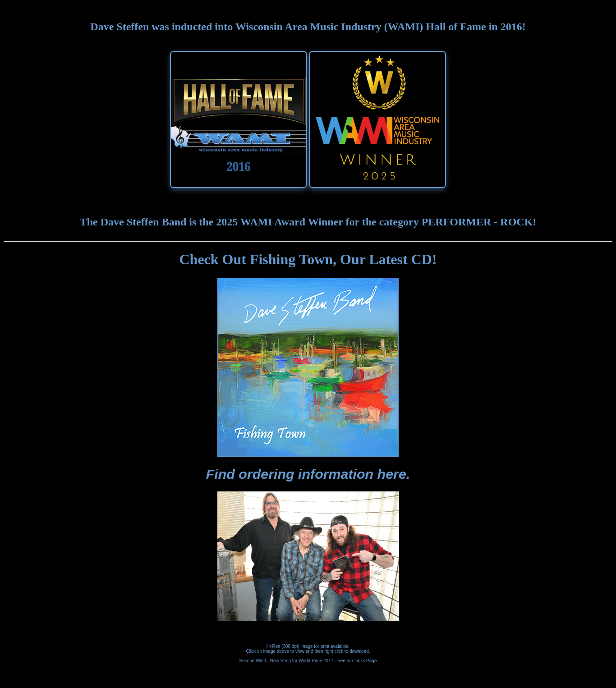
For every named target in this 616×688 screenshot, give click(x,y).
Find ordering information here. (308, 474)
